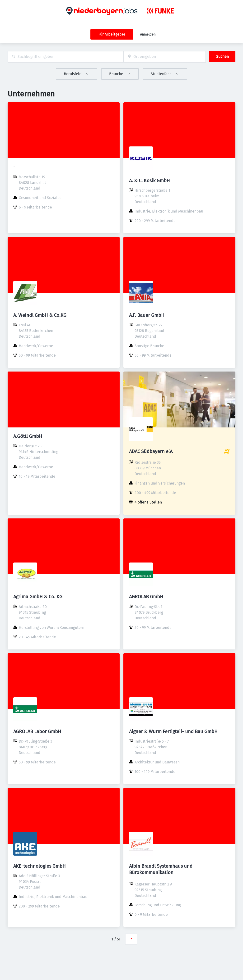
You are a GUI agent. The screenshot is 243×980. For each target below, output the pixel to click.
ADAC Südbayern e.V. (151, 451)
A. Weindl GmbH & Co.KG (40, 315)
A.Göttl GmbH (28, 436)
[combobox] (66, 57)
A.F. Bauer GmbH (147, 315)
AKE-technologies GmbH (40, 866)
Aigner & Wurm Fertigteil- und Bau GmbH (173, 731)
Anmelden (148, 34)
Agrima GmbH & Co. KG (38, 597)
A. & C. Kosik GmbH (150, 181)
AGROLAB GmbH (146, 597)
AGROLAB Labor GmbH (37, 731)
